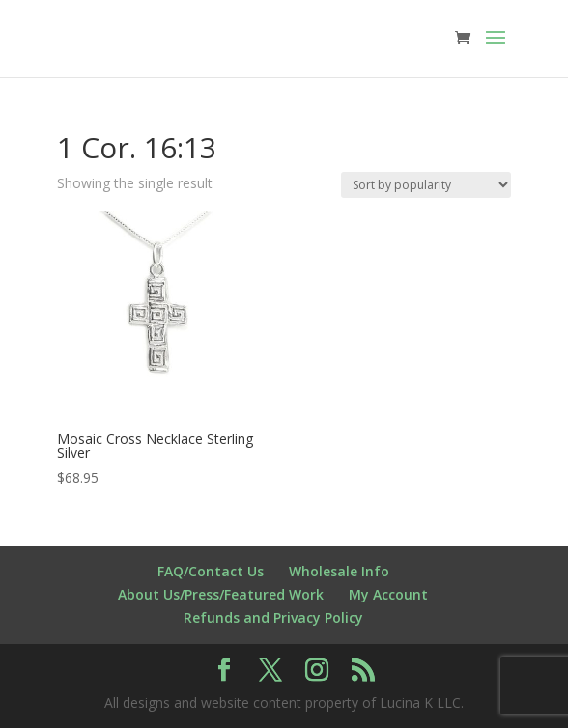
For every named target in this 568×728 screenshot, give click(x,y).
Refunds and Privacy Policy (273, 617)
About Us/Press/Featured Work (221, 594)
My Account (388, 594)
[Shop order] (426, 185)
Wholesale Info (339, 571)
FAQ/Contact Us (211, 571)
